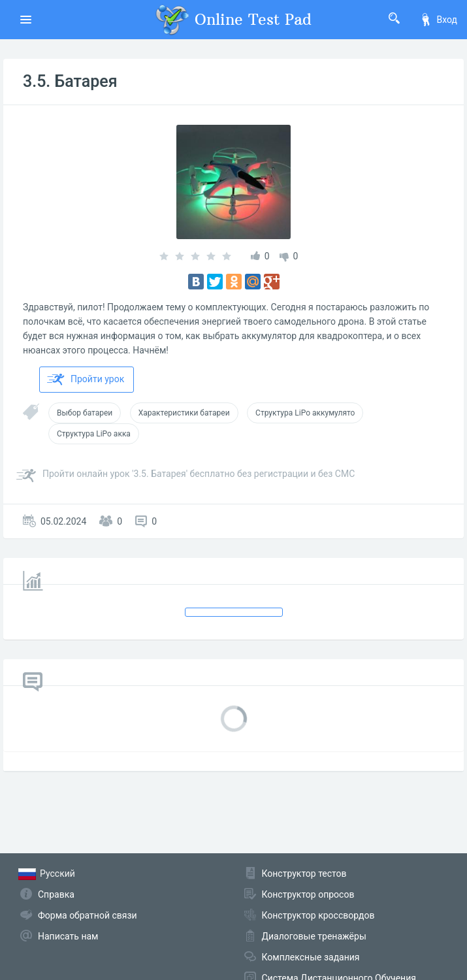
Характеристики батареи (184, 413)
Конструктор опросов (308, 894)
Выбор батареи (85, 413)
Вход (438, 20)
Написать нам (68, 936)
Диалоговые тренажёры (314, 936)
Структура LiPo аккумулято (305, 413)
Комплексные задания (311, 957)
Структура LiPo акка (94, 434)
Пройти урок (86, 380)
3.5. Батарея (70, 81)
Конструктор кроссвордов (318, 915)
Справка (56, 894)
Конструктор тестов (304, 874)
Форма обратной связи (88, 915)
